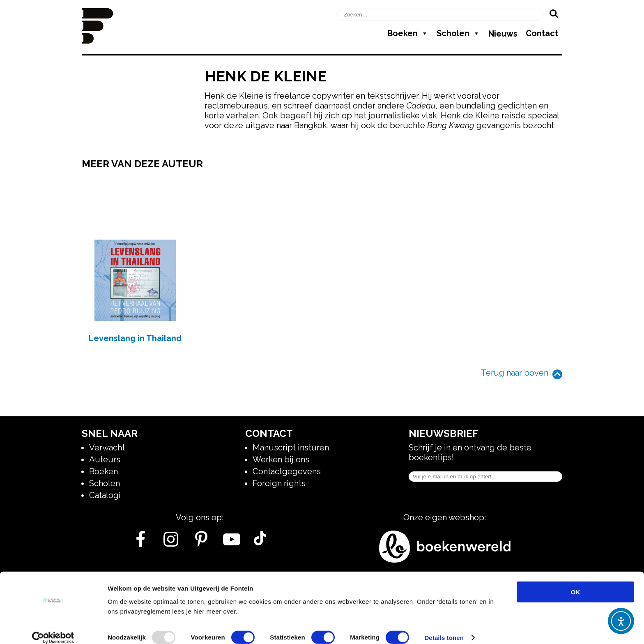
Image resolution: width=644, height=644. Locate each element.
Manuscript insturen (291, 448)
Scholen (458, 33)
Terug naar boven (515, 373)
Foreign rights (279, 483)
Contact (542, 33)
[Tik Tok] (260, 542)
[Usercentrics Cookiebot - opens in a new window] (53, 628)
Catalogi (105, 495)
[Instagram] (171, 542)
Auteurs (105, 459)
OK (576, 582)
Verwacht (107, 448)
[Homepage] (97, 41)
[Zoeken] (553, 13)
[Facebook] (141, 542)
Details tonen (444, 628)
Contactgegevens (287, 471)
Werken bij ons (281, 459)
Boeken (408, 33)
